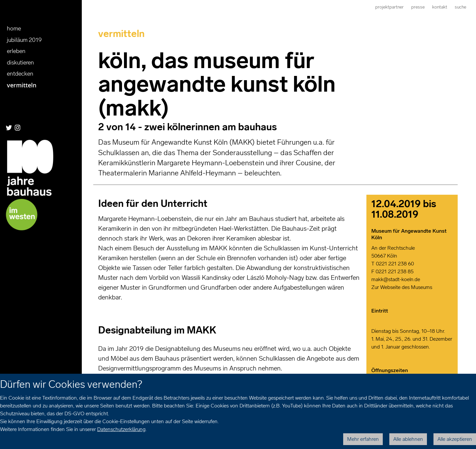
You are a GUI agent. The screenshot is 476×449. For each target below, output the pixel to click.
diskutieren (20, 63)
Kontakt (440, 7)
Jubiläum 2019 (24, 40)
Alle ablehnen (408, 439)
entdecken (20, 74)
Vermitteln (22, 85)
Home (14, 28)
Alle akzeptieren (455, 439)
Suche (460, 7)
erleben (16, 51)
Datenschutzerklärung (121, 429)
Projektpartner (389, 7)
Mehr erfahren (363, 439)
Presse (418, 7)
